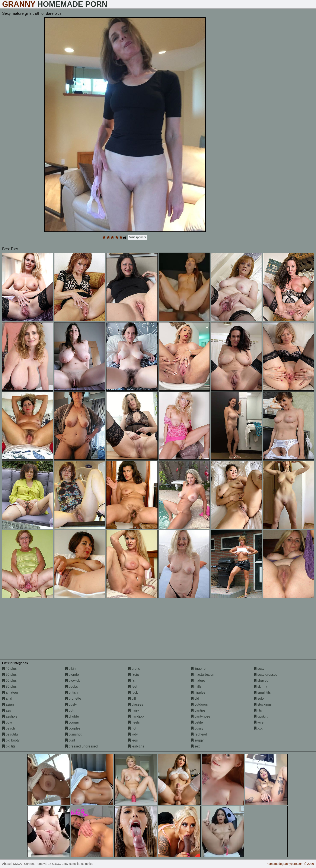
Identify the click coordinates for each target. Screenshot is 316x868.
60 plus (9, 680)
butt (70, 710)
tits (258, 710)
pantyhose (201, 716)
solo (259, 698)
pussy (197, 728)
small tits (262, 692)
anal (7, 698)
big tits (9, 746)
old (195, 698)
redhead (199, 734)
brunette (73, 698)
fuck (133, 692)
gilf (132, 698)
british (71, 692)
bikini (71, 669)
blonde (72, 675)
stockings (263, 704)
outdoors (199, 704)
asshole (10, 716)
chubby (72, 716)
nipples (198, 692)
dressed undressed (81, 746)
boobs (71, 686)
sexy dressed (266, 675)
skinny (261, 686)
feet (133, 686)
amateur (10, 692)
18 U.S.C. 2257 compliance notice (71, 864)
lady (133, 734)
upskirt (261, 716)
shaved (261, 680)
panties (198, 710)
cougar (72, 722)
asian (8, 704)
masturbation (203, 675)
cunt (70, 740)
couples (73, 728)
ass (7, 710)
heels (134, 722)
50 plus (9, 675)
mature (198, 680)
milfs (196, 686)
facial (134, 675)
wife (259, 722)
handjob (136, 716)
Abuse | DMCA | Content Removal (25, 864)
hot (132, 728)
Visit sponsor (138, 237)
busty (71, 704)
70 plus (9, 686)
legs (133, 740)
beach (9, 728)
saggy (197, 740)
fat (132, 680)
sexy (259, 669)
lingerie (198, 669)
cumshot (73, 734)
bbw (7, 722)
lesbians (136, 746)
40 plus (9, 669)
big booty (11, 740)
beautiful (10, 734)
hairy (133, 710)
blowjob (73, 680)
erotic (134, 669)
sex (195, 746)
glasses (136, 704)
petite (197, 722)
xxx (258, 728)
